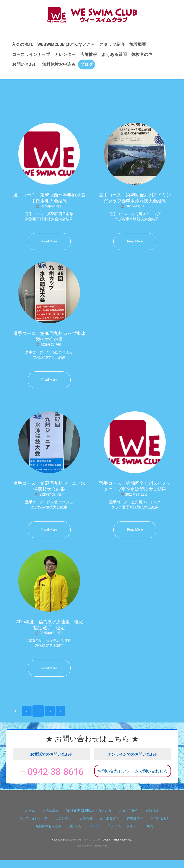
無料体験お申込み (60, 66)
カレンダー (66, 55)
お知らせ (75, 834)
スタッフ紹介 (114, 45)
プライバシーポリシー (123, 834)
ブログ (88, 66)
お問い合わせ (25, 66)
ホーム (30, 818)
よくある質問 (116, 55)
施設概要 (140, 45)
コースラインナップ (32, 55)
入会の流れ (23, 45)
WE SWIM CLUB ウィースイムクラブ (84, 847)
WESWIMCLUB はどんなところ (67, 45)
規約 (150, 834)
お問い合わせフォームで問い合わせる (133, 776)
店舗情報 (90, 55)
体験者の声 (144, 55)
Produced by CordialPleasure (92, 853)
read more (49, 243)
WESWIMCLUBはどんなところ (89, 818)
